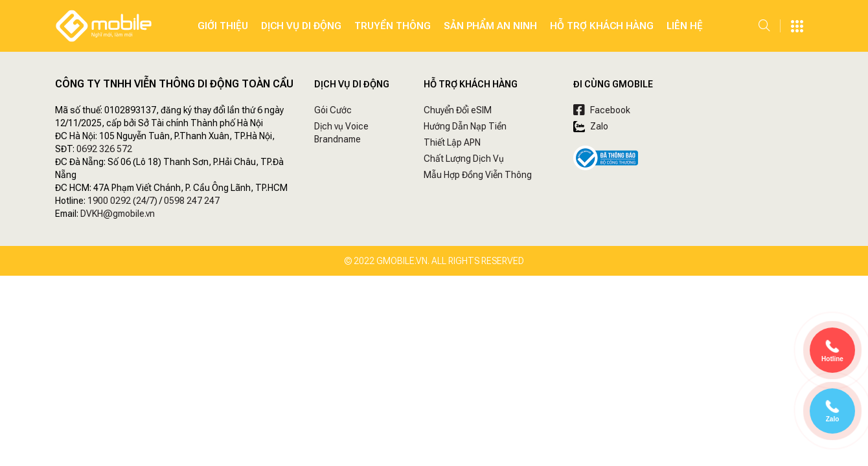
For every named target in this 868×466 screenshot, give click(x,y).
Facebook (602, 110)
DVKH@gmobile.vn (118, 214)
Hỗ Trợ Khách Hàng (602, 26)
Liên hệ (685, 26)
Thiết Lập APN (452, 142)
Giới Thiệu (223, 26)
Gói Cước (333, 110)
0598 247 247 (192, 201)
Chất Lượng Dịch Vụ (464, 159)
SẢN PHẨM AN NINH (490, 26)
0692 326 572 (104, 149)
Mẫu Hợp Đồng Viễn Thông (478, 175)
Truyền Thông (393, 26)
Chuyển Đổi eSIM (458, 110)
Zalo (591, 126)
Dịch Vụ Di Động (301, 26)
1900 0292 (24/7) (122, 201)
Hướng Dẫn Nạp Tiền (465, 126)
